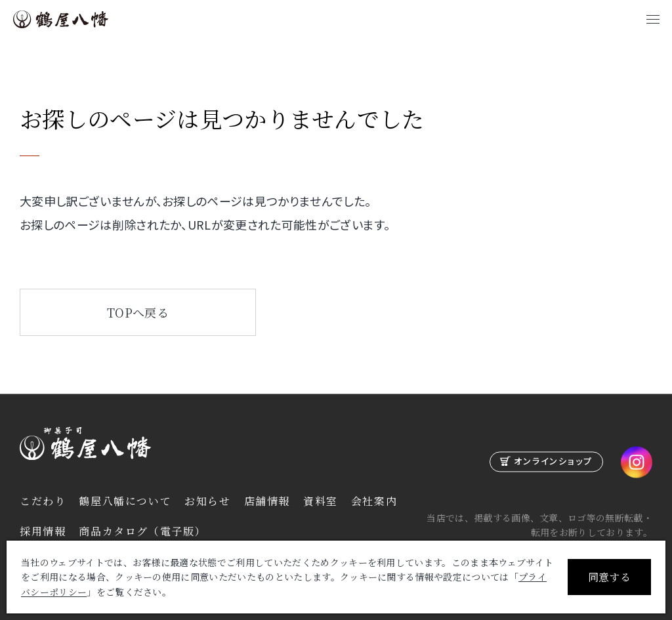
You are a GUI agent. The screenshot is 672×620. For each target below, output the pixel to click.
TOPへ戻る (138, 312)
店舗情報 (267, 501)
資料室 (321, 501)
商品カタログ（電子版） (142, 531)
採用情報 (43, 531)
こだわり (43, 501)
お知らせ (207, 501)
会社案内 (374, 501)
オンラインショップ (553, 462)
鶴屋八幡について (125, 501)
